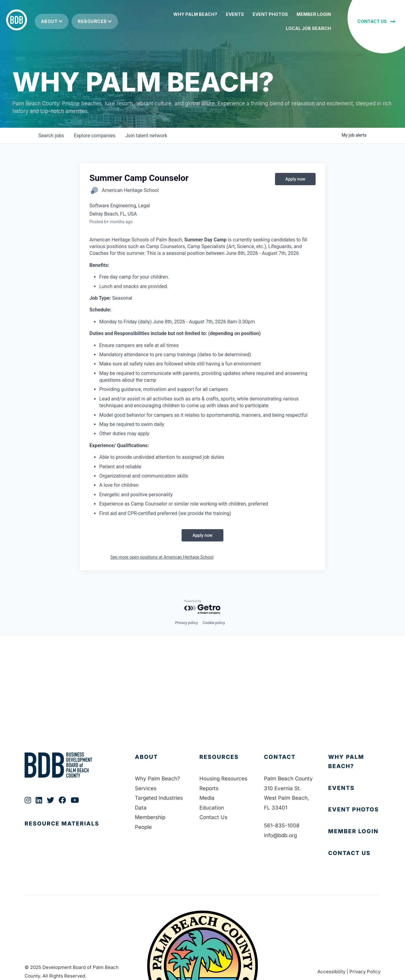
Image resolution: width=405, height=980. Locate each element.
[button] (376, 19)
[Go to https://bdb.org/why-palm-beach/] (354, 762)
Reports (209, 788)
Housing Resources (223, 779)
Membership (150, 817)
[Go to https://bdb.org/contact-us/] (354, 853)
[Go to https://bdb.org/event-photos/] (354, 810)
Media (207, 798)
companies (94, 136)
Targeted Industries (159, 798)
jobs (51, 136)
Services (146, 788)
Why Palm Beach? (157, 779)
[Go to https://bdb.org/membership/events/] (354, 788)
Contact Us (213, 817)
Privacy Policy (365, 972)
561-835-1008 (282, 826)
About (52, 19)
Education (212, 808)
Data (141, 808)
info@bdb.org (280, 835)
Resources (95, 19)
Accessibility (331, 972)
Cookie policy (214, 623)
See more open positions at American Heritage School (162, 557)
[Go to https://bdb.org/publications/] (74, 830)
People (143, 827)
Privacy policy (187, 623)
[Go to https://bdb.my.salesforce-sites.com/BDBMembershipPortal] (354, 832)
